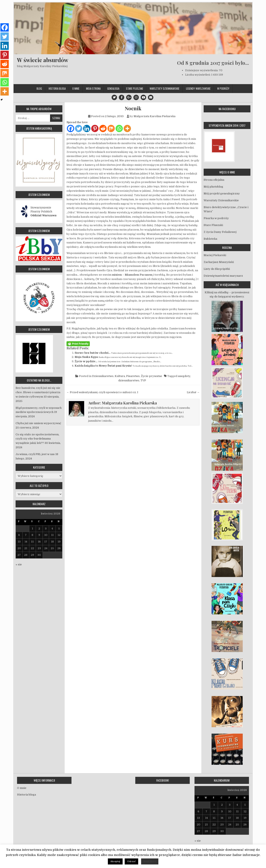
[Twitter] (79, 128)
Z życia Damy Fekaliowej (220, 232)
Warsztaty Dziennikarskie (164, 88)
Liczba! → (193, 392)
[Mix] (111, 128)
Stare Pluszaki (134, 88)
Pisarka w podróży (216, 218)
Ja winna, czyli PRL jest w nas (35, 454)
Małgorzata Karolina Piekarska (155, 116)
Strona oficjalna (214, 180)
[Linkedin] (87, 128)
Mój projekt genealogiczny (222, 193)
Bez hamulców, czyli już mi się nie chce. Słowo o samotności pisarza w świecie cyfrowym (38, 392)
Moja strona (93, 88)
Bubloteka (210, 239)
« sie (19, 564)
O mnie (76, 88)
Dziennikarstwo (103, 376)
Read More (150, 861)
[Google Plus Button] (129, 97)
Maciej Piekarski (215, 255)
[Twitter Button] (114, 97)
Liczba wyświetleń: (198, 75)
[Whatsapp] (119, 128)
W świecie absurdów (43, 60)
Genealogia (113, 88)
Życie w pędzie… (86, 361)
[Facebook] (71, 128)
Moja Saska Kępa (86, 357)
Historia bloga (57, 88)
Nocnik (133, 108)
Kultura (120, 376)
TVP (143, 380)
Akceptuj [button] (115, 861)
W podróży (223, 88)
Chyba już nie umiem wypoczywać (38, 423)
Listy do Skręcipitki (217, 269)
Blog (39, 88)
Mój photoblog (213, 187)
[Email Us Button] (151, 97)
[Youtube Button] (143, 97)
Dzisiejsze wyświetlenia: (202, 70)
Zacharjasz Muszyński (219, 262)
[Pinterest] (95, 128)
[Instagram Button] (136, 97)
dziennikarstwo (129, 380)
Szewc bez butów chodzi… (93, 353)
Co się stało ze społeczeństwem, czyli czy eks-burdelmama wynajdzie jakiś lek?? (37, 439)
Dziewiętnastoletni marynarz (223, 276)
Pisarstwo (133, 376)
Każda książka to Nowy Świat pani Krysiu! (103, 366)
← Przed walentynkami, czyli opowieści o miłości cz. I (102, 392)
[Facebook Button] (122, 97)
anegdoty (184, 376)
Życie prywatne (151, 376)
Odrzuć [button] (131, 861)
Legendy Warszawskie (198, 88)
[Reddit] (103, 128)
